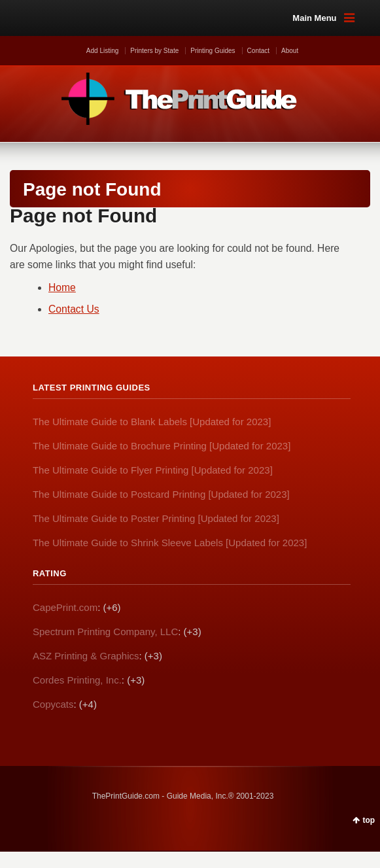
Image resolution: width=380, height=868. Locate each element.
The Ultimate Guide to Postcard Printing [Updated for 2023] (161, 494)
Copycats (53, 704)
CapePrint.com (65, 607)
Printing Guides (213, 51)
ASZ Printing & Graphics (86, 656)
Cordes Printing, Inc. (77, 680)
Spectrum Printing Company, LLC (105, 632)
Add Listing (102, 51)
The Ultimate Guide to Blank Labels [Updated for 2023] (152, 422)
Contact (258, 51)
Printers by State (154, 51)
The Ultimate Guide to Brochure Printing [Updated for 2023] (162, 446)
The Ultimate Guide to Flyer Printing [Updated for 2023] (153, 470)
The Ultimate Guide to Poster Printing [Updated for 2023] (156, 518)
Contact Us (74, 309)
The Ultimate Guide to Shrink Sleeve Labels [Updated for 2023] (170, 543)
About (290, 51)
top (369, 820)
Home (62, 287)
